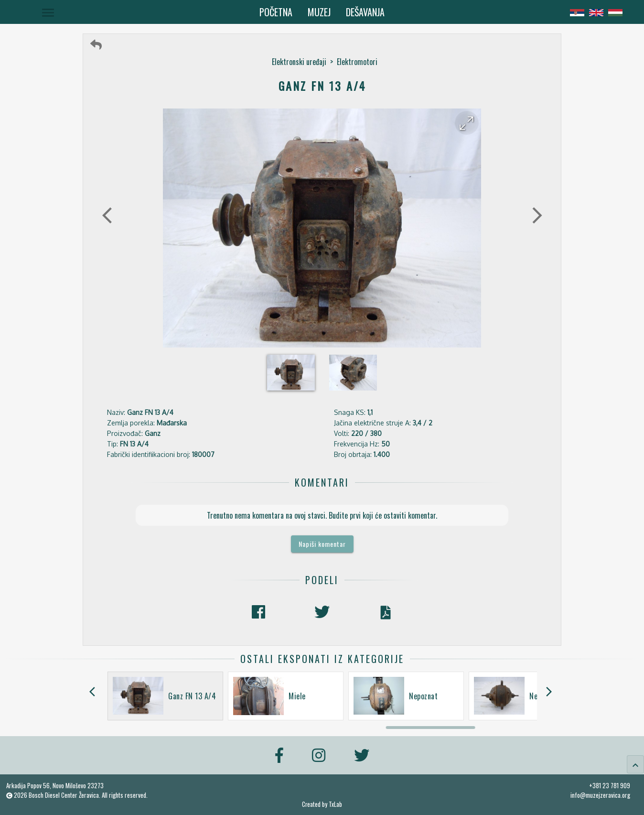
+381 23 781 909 (610, 785)
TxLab (335, 804)
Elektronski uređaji (299, 62)
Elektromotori (357, 62)
